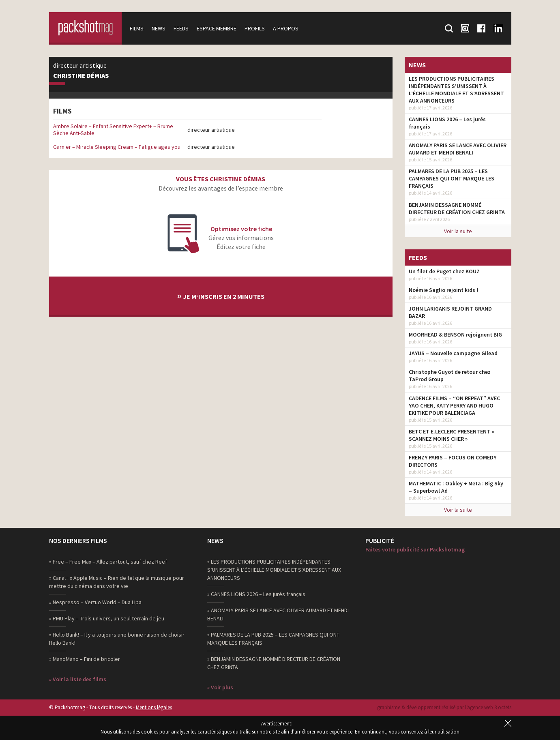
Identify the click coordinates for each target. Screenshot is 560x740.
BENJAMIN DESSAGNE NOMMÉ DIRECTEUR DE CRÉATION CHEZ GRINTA (457, 208)
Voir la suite (458, 231)
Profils (255, 28)
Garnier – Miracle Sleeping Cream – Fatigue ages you (117, 147)
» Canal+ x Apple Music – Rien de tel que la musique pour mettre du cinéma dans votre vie (117, 582)
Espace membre (217, 28)
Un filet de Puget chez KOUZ (444, 271)
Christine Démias (81, 76)
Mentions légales (154, 707)
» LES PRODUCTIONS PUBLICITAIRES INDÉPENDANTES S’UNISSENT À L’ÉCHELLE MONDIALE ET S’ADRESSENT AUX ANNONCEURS (274, 570)
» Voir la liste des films (78, 679)
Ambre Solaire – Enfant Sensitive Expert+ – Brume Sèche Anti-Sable (113, 130)
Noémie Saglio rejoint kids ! (443, 290)
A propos (286, 28)
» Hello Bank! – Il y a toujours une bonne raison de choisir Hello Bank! (117, 639)
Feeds (181, 28)
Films (137, 28)
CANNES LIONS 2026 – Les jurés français (447, 123)
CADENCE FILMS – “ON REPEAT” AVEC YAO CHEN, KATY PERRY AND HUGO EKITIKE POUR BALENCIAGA (454, 405)
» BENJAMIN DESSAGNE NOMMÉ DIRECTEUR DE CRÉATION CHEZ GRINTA (274, 663)
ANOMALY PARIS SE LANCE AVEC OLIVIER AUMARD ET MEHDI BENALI (458, 149)
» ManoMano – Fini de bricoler (85, 659)
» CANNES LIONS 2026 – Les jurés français (256, 594)
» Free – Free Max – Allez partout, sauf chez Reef (108, 562)
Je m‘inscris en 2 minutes (221, 295)
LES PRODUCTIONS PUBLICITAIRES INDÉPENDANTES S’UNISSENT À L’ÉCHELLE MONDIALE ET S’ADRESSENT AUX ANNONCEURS (456, 90)
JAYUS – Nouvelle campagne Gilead (453, 353)
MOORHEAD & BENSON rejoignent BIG (455, 335)
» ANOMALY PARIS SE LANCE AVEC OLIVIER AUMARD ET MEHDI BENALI (278, 614)
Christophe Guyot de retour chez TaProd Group (450, 375)
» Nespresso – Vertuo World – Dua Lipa (95, 602)
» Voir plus (220, 687)
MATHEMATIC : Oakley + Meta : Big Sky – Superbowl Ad (456, 487)
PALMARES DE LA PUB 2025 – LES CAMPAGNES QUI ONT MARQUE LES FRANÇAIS (452, 178)
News (159, 28)
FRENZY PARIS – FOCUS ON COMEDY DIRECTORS (453, 461)
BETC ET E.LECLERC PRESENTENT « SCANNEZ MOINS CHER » (452, 435)
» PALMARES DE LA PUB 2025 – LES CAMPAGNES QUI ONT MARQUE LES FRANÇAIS (273, 639)
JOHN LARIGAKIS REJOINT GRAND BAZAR (450, 312)
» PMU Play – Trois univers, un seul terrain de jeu (107, 618)
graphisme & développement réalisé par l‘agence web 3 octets (444, 707)
